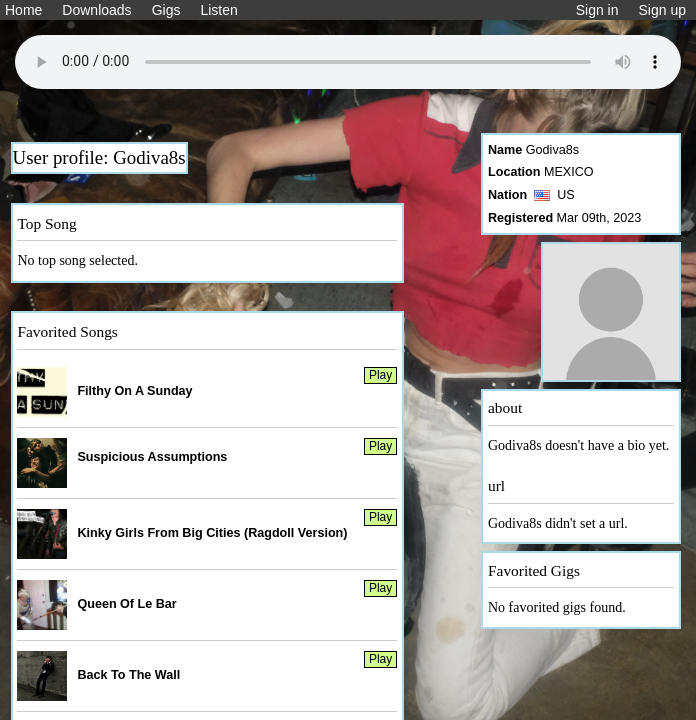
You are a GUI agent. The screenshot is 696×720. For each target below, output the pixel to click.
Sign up (662, 10)
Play (380, 375)
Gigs (166, 10)
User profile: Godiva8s (99, 157)
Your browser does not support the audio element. (348, 62)
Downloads (96, 10)
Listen (218, 10)
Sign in (597, 10)
